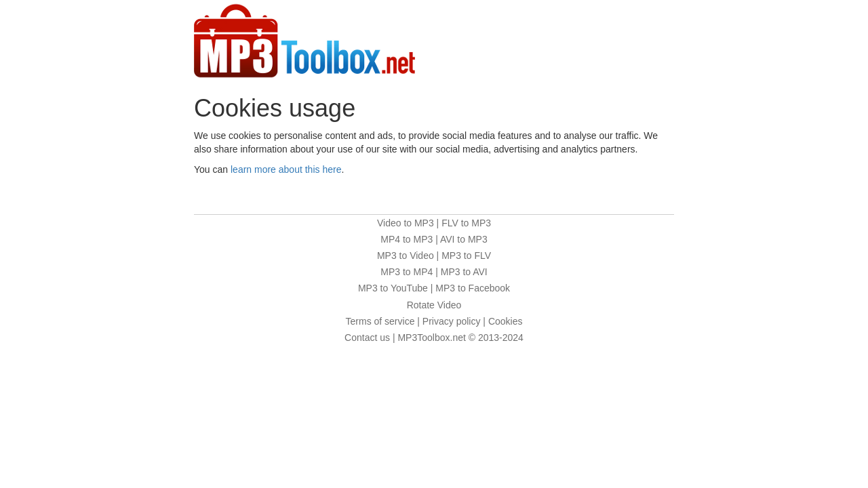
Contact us (367, 338)
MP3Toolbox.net (431, 338)
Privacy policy (452, 321)
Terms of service (380, 321)
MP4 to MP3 (407, 239)
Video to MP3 (406, 223)
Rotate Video (434, 305)
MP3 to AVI (464, 272)
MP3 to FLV (466, 256)
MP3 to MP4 (407, 272)
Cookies (506, 321)
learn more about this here (286, 169)
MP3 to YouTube (393, 288)
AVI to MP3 (464, 239)
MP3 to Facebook (473, 288)
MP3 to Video (406, 256)
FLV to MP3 (466, 223)
